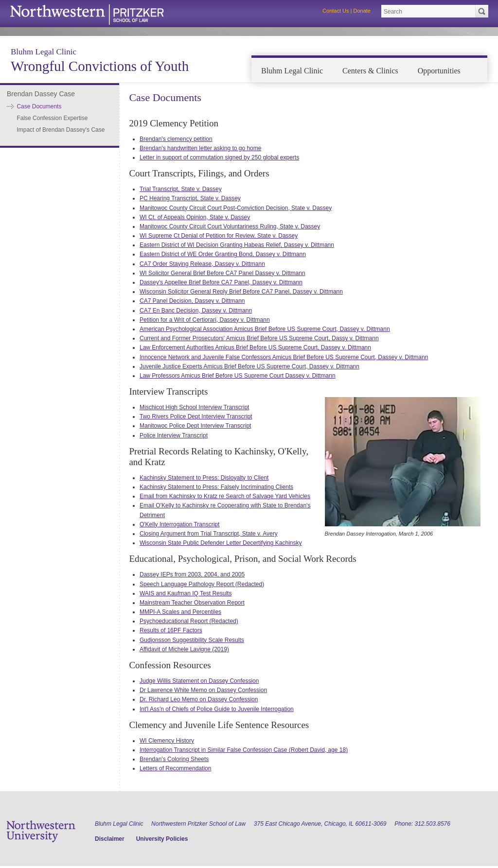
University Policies (162, 839)
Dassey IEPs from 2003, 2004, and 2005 (192, 574)
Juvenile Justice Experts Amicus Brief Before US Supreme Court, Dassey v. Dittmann (249, 366)
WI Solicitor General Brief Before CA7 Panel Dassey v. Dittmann (222, 273)
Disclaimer (110, 839)
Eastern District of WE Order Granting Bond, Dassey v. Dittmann (223, 254)
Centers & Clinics (370, 71)
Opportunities (439, 71)
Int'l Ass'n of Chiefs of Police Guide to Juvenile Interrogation (217, 709)
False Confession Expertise (52, 118)
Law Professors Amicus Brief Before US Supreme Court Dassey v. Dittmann (238, 376)
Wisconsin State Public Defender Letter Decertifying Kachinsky (221, 543)
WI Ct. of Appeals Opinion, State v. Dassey (195, 217)
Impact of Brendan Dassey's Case (61, 130)
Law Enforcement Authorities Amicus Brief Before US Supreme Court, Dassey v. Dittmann (255, 347)
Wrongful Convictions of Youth (100, 66)
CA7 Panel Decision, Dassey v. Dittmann (192, 301)
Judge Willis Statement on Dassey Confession (199, 681)
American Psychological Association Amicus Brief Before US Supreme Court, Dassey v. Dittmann (265, 329)
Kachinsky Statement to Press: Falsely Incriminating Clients (216, 487)
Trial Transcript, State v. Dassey (181, 189)
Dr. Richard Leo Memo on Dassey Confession (199, 699)
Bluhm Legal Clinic (44, 52)
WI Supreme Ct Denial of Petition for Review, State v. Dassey (219, 236)
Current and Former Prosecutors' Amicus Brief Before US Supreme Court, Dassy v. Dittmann (259, 338)
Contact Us (336, 11)
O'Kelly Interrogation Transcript (179, 524)
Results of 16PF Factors (171, 630)
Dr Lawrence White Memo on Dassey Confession (203, 690)
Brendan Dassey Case (41, 94)
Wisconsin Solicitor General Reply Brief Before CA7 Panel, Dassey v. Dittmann (241, 292)
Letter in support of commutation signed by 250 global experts (219, 157)
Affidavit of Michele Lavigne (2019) (184, 649)
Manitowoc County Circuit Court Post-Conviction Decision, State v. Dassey (236, 208)
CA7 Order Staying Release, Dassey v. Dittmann (202, 264)
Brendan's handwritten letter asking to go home (200, 148)
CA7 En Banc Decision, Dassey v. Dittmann (196, 311)
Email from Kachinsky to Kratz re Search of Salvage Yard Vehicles (225, 496)
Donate (362, 11)
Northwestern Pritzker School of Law (198, 824)
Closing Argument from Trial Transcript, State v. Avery (209, 534)
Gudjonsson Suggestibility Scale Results (192, 640)
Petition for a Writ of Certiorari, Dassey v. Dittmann (205, 320)
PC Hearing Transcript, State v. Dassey (190, 198)
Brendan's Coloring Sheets (174, 759)
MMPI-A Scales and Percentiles (180, 612)
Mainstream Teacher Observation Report (192, 603)
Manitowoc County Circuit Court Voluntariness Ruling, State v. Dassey (230, 226)
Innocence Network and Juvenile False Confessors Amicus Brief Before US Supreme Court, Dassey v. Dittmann (284, 357)
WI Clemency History (167, 741)
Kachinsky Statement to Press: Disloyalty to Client (204, 478)
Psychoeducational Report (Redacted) (189, 621)
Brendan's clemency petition (176, 139)
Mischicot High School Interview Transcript (194, 407)
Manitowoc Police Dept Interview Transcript (195, 426)
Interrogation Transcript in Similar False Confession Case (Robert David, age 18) (244, 750)
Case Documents (39, 106)
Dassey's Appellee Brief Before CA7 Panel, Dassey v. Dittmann (221, 282)
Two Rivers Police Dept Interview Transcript (196, 417)
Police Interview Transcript (174, 435)
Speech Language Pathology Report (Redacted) (202, 584)
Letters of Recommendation (175, 768)
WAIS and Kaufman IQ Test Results (186, 593)
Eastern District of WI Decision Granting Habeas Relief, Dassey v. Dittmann (237, 245)
